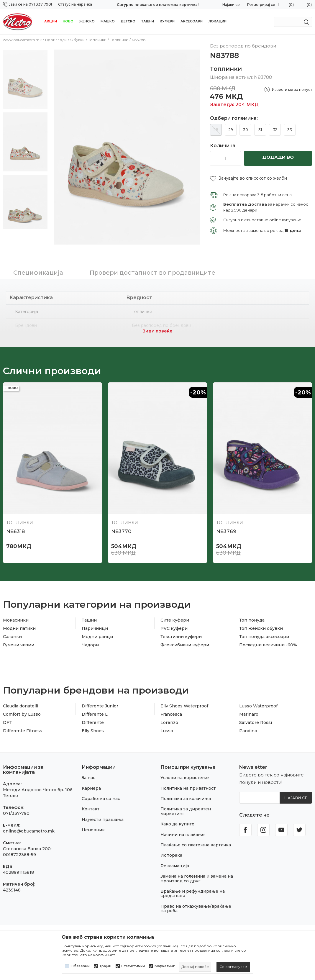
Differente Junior (100, 702)
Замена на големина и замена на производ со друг (197, 874)
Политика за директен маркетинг (186, 807)
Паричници (95, 624)
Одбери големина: (234, 118)
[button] (248, 178)
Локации (218, 21)
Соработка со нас (101, 794)
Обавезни (80, 966)
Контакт (91, 805)
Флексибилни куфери (185, 640)
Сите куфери (175, 616)
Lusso (167, 726)
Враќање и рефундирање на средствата (193, 889)
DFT (8, 718)
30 (246, 130)
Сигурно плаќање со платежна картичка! (158, 5)
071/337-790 (16, 809)
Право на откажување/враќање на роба (196, 904)
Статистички (133, 966)
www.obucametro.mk (22, 40)
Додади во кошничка (278, 160)
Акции (51, 21)
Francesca (171, 710)
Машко (108, 21)
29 (231, 130)
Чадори (90, 640)
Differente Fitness (23, 726)
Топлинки (97, 40)
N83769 (226, 527)
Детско (128, 21)
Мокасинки (16, 616)
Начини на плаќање (183, 830)
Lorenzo (169, 718)
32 (275, 130)
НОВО (68, 21)
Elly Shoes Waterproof (184, 702)
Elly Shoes (93, 726)
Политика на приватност (188, 784)
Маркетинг (165, 966)
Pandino (248, 726)
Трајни (105, 966)
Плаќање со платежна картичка (196, 840)
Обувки (77, 40)
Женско (87, 21)
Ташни (148, 21)
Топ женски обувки (261, 624)
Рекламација (175, 861)
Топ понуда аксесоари (264, 632)
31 (260, 130)
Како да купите (177, 820)
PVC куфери (174, 624)
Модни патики (19, 624)
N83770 (121, 527)
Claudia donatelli (20, 702)
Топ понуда (252, 616)
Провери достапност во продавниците (152, 268)
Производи (56, 40)
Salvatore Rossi (256, 718)
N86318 (15, 527)
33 (290, 130)
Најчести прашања (103, 815)
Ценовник (93, 825)
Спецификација (38, 268)
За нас (88, 773)
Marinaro (249, 710)
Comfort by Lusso (22, 710)
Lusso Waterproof (258, 702)
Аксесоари (192, 21)
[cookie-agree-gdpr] (233, 967)
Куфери (167, 21)
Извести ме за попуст (292, 90)
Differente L (95, 710)
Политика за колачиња (186, 794)
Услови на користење (185, 773)
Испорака (171, 851)
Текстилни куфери (181, 632)
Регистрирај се (261, 5)
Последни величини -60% (268, 640)
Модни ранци (97, 632)
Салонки (12, 632)
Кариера (91, 784)
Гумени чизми (19, 640)
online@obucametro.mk (29, 827)
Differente (93, 718)
